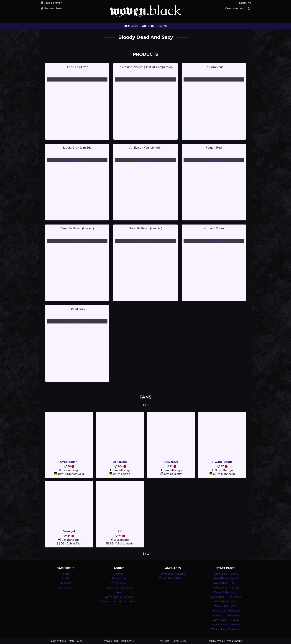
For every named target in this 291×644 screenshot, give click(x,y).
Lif (120, 531)
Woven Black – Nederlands (226, 597)
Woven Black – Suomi (226, 583)
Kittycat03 (171, 462)
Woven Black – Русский (226, 620)
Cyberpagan (69, 462)
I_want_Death (222, 462)
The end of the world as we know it (119, 601)
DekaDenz (120, 462)
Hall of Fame (65, 583)
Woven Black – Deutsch (172, 578)
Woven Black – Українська (226, 629)
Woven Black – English (172, 574)
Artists (148, 26)
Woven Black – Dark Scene (119, 641)
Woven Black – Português (226, 611)
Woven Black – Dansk (226, 574)
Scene (163, 26)
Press (119, 592)
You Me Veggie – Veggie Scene (225, 641)
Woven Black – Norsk (226, 601)
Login (245, 3)
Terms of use (119, 578)
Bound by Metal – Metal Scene (66, 641)
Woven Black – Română (226, 615)
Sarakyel (69, 531)
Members (131, 26)
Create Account (238, 8)
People (65, 574)
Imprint (119, 574)
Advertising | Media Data (119, 588)
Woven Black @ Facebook (119, 597)
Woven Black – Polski (226, 606)
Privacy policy (119, 583)
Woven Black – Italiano (226, 592)
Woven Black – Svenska (226, 625)
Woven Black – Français (226, 588)
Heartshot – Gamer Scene (172, 641)
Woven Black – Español (226, 578)
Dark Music (65, 588)
